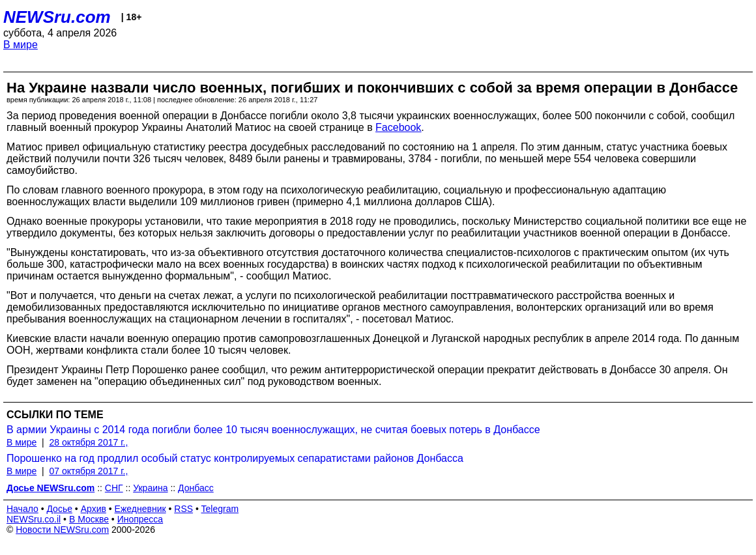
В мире (21, 45)
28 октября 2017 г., (88, 442)
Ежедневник (140, 509)
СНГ (114, 488)
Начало (22, 509)
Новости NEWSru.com (62, 530)
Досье (59, 509)
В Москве (89, 519)
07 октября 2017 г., (88, 471)
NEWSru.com (57, 17)
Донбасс (196, 488)
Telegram (220, 509)
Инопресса (140, 519)
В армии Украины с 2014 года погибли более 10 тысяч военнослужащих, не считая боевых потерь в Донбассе (273, 430)
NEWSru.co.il (34, 519)
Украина (150, 488)
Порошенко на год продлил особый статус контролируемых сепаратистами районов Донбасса (235, 458)
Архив (94, 509)
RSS (183, 509)
